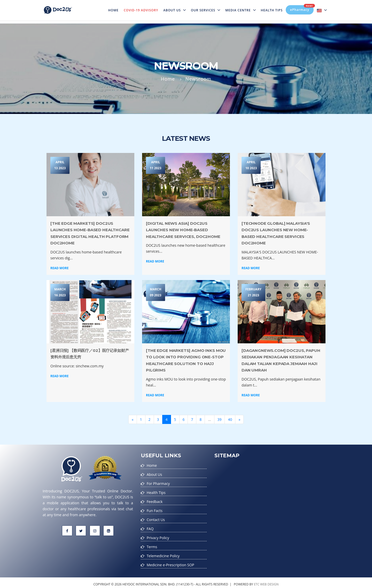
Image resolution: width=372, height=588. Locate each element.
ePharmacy (302, 9)
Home (115, 7)
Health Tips (272, 10)
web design (269, 581)
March (60, 293)
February (253, 293)
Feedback (155, 501)
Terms (152, 544)
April (60, 166)
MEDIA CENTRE (240, 10)
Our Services (206, 10)
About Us (175, 10)
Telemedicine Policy (163, 553)
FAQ (150, 527)
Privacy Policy (158, 536)
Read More (59, 268)
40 (230, 419)
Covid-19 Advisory (141, 10)
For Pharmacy (158, 483)
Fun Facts (155, 509)
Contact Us (156, 518)
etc (257, 581)
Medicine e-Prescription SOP (171, 562)
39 (220, 419)
